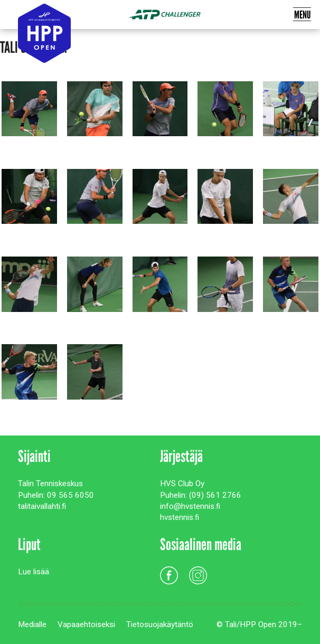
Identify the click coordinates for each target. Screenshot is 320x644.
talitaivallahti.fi (42, 506)
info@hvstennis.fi (190, 506)
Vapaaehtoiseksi (86, 624)
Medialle (32, 624)
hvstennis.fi (180, 517)
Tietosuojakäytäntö (160, 624)
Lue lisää (34, 572)
